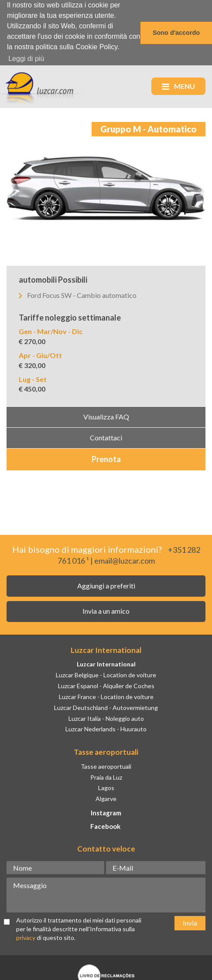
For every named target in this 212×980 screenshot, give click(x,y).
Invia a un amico (106, 610)
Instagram (106, 812)
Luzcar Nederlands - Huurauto (106, 728)
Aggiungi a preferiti (106, 585)
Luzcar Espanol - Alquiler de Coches (106, 685)
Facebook (105, 825)
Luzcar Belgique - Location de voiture (106, 674)
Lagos (106, 787)
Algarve (106, 798)
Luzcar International (106, 663)
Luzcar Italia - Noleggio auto (106, 718)
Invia (190, 922)
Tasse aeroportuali (106, 765)
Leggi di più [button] (26, 59)
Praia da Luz (106, 776)
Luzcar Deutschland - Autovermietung (106, 707)
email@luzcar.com (125, 560)
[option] (106, 193)
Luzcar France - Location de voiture (106, 696)
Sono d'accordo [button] (176, 33)
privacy (26, 937)
